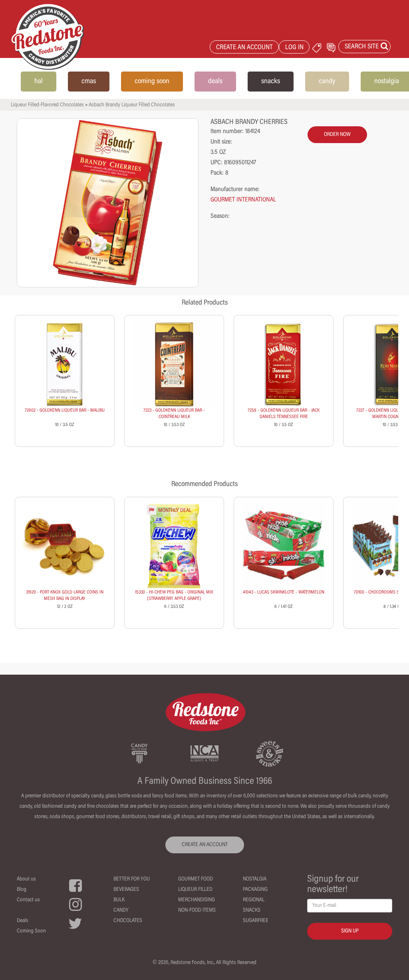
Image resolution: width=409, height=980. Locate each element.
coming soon (152, 82)
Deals (23, 921)
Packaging (255, 890)
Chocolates (128, 921)
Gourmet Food (196, 879)
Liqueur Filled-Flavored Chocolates (47, 105)
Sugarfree (256, 921)
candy (327, 82)
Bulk (119, 900)
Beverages (126, 890)
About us (26, 879)
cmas (89, 82)
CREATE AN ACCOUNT (244, 48)
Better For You (132, 879)
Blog (22, 890)
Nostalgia (255, 879)
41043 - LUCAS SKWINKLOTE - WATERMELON (284, 592)
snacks (271, 82)
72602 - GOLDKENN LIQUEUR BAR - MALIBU (65, 410)
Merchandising (197, 900)
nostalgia (387, 82)
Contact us (28, 900)
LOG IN (294, 48)
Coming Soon (31, 931)
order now (337, 135)
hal (39, 82)
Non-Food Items (197, 910)
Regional (254, 900)
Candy (121, 910)
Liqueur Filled (195, 890)
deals (215, 82)
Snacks (252, 910)
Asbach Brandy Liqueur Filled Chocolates (132, 105)
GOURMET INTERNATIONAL (243, 200)
